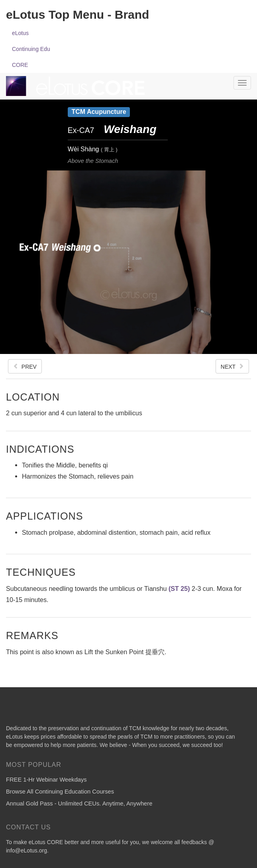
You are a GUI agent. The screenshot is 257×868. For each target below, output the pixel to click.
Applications (45, 516)
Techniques (41, 572)
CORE (20, 65)
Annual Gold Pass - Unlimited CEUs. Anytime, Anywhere (79, 803)
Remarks (32, 635)
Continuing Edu (31, 49)
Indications (40, 449)
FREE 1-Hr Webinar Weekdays (46, 780)
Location (33, 397)
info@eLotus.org (26, 850)
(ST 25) (179, 588)
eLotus (20, 33)
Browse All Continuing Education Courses (60, 792)
